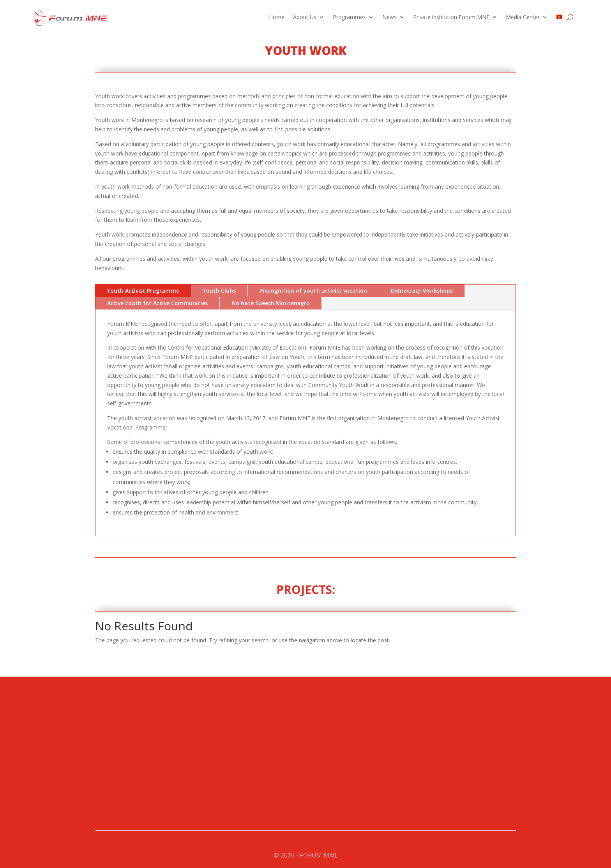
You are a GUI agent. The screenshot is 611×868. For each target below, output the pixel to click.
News (389, 18)
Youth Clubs (219, 291)
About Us (305, 18)
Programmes (349, 18)
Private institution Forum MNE (451, 18)
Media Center (523, 18)
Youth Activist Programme (143, 291)
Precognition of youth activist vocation (313, 291)
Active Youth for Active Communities (157, 303)
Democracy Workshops (422, 291)
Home (277, 18)
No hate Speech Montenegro (271, 303)
